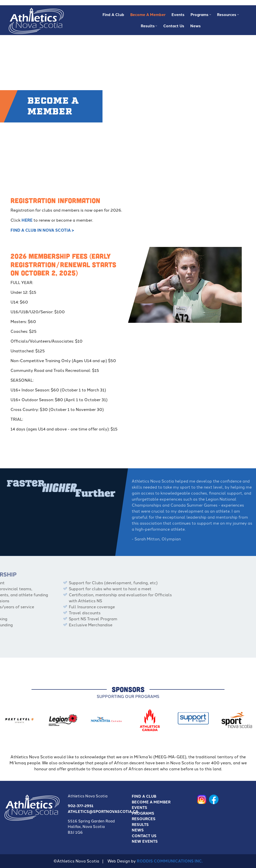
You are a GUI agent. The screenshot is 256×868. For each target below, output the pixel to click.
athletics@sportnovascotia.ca (103, 811)
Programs (143, 813)
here (27, 220)
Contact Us (144, 836)
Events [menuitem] (178, 15)
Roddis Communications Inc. (170, 861)
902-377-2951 (81, 806)
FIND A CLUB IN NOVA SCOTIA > (42, 230)
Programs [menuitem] (200, 16)
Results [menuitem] (148, 27)
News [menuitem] (195, 26)
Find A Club (144, 796)
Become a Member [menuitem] (148, 15)
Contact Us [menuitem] (174, 26)
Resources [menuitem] (227, 16)
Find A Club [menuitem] (113, 15)
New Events (145, 841)
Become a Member (151, 802)
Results (140, 824)
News (138, 830)
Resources (144, 819)
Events (139, 807)
